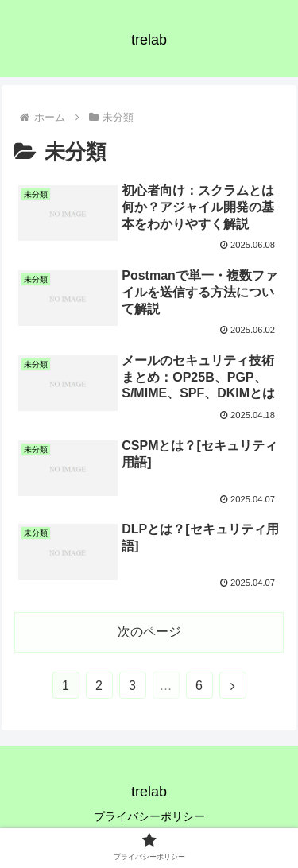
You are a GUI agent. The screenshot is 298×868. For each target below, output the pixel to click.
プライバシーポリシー (149, 816)
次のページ (149, 632)
